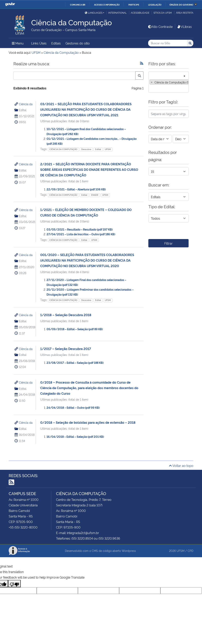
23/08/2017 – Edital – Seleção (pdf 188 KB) (75, 363)
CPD (190, 551)
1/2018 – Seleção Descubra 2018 (66, 315)
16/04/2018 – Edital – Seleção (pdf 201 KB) (75, 436)
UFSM (108, 149)
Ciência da (26, 104)
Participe (134, 5)
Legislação (155, 5)
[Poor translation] (14, 584)
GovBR (10, 4)
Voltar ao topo (181, 465)
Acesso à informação (107, 5)
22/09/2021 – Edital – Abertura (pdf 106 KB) (76, 189)
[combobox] (168, 82)
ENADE (95, 195)
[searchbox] (151, 88)
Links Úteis (39, 43)
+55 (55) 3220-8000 (23, 527)
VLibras (184, 26)
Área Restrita (185, 13)
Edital (98, 149)
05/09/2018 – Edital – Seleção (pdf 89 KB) (75, 329)
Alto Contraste (160, 26)
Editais (56, 43)
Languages (94, 13)
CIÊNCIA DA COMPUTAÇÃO (63, 149)
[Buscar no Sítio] (168, 43)
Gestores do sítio (78, 43)
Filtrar (168, 243)
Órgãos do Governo (181, 5)
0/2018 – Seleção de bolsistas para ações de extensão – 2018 (88, 422)
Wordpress (129, 551)
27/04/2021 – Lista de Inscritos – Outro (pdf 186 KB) (81, 234)
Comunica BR (78, 5)
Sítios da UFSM (163, 13)
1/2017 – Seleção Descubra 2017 (66, 349)
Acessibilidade (140, 13)
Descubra (86, 149)
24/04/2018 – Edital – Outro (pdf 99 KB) (73, 407)
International (117, 13)
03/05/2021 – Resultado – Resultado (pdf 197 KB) (80, 229)
